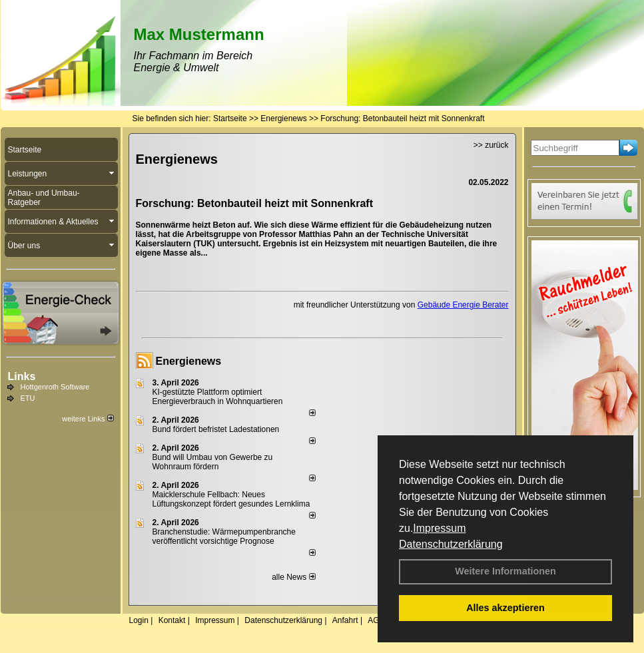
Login (139, 620)
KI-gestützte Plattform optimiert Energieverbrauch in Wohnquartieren (218, 397)
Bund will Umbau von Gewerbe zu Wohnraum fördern (213, 462)
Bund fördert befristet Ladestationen (216, 429)
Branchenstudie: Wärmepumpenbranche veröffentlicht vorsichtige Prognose (224, 537)
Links (22, 376)
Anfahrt (345, 620)
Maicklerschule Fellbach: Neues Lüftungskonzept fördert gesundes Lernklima (231, 499)
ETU (28, 398)
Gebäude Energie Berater (463, 305)
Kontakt (172, 620)
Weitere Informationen (505, 571)
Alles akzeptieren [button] (505, 608)
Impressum (439, 528)
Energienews (189, 361)
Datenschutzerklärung (451, 544)
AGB (376, 620)
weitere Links (88, 419)
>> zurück (491, 145)
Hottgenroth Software (55, 387)
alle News (293, 577)
